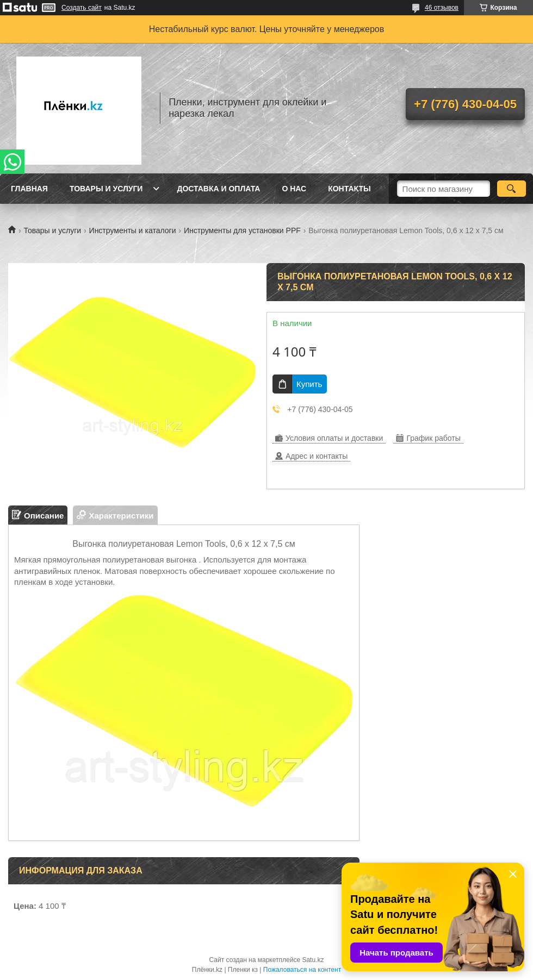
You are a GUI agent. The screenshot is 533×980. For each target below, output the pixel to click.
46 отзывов (442, 8)
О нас (294, 189)
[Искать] (512, 189)
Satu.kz (313, 960)
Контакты (349, 189)
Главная (29, 189)
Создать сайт (82, 8)
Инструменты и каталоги (133, 230)
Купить (309, 384)
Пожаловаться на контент (302, 970)
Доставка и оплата (218, 189)
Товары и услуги (106, 189)
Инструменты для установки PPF (242, 230)
